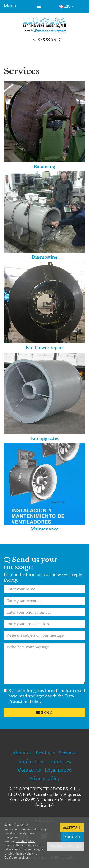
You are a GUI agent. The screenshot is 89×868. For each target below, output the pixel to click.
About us (22, 753)
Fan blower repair (44, 348)
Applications (32, 762)
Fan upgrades (44, 439)
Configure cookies (17, 857)
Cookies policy (25, 841)
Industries (60, 762)
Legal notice (58, 770)
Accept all (72, 827)
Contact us (29, 770)
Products (45, 753)
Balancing (45, 167)
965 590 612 (49, 40)
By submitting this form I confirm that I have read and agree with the (44, 696)
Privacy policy (44, 779)
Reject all (72, 837)
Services (68, 753)
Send (44, 712)
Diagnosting (44, 257)
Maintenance (44, 529)
